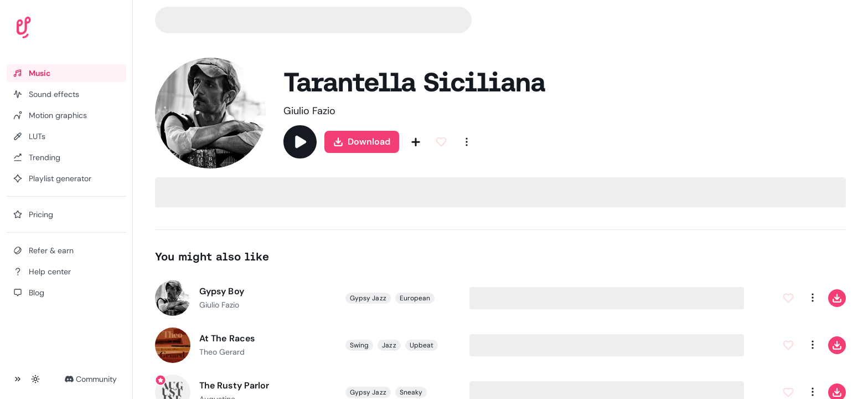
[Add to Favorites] (441, 142)
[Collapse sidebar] (18, 379)
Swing (359, 345)
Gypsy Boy (222, 291)
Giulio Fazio (309, 111)
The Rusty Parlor (234, 385)
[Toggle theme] (35, 379)
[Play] (300, 142)
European (415, 298)
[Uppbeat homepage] (55, 30)
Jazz (389, 345)
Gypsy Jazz (368, 298)
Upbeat (421, 345)
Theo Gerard (222, 352)
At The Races (227, 338)
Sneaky (410, 392)
